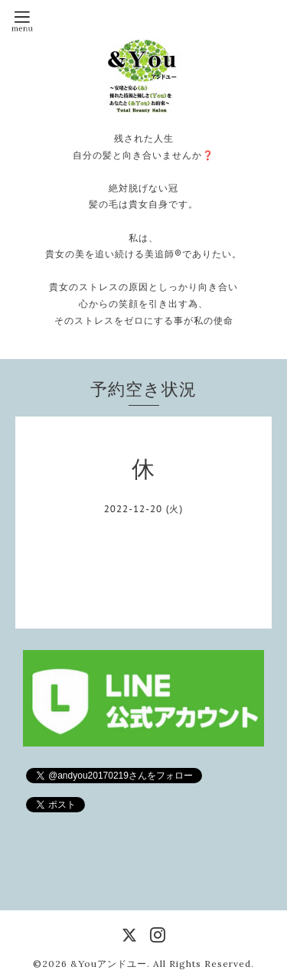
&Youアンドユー (109, 964)
